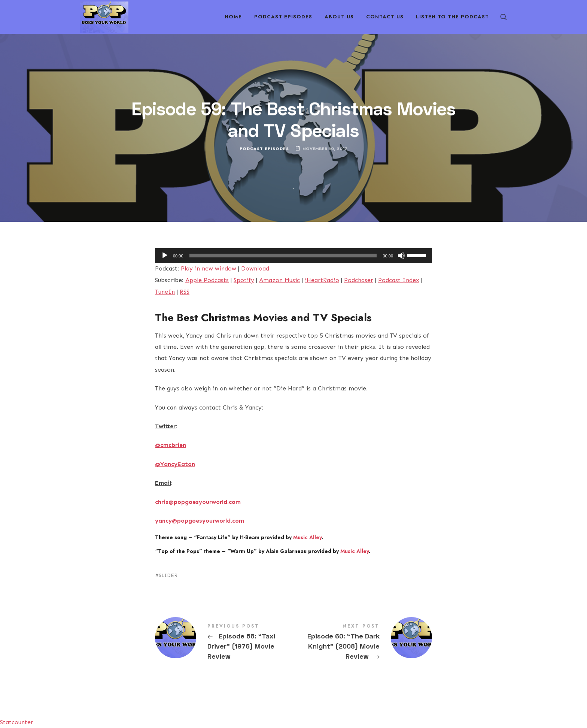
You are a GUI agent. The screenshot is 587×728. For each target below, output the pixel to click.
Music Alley (307, 537)
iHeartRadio (322, 280)
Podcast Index (399, 280)
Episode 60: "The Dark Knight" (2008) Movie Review (363, 643)
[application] (293, 256)
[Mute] (401, 256)
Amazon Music (279, 280)
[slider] (283, 256)
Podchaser (359, 280)
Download (255, 268)
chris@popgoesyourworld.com (198, 502)
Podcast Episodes (264, 149)
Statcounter (17, 722)
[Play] (165, 256)
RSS (185, 292)
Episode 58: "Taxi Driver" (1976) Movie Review (224, 643)
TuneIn (165, 292)
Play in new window (209, 268)
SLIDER (168, 575)
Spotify (244, 280)
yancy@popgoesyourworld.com (200, 521)
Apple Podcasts (207, 280)
